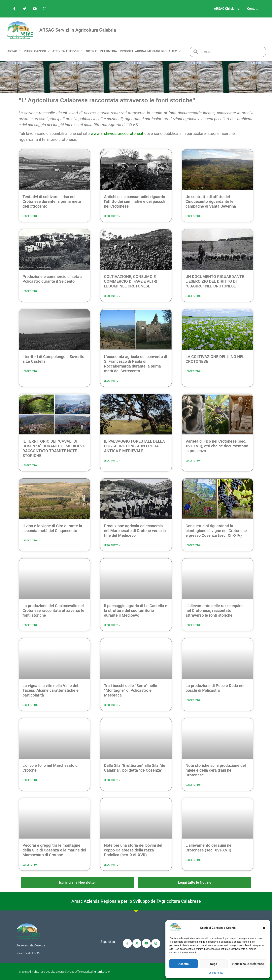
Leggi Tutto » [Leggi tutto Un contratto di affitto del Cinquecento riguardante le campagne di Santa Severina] (194, 216)
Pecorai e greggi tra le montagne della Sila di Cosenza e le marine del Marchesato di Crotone (54, 850)
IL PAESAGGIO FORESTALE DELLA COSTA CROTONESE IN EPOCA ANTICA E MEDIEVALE (134, 446)
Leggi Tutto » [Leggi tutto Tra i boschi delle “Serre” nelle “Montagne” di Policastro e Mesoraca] (112, 705)
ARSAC (14, 51)
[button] (264, 928)
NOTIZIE (91, 51)
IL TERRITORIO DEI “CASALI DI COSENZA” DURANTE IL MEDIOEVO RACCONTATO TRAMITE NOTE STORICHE (54, 448)
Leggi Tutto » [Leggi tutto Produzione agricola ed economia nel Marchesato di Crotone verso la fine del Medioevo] (112, 545)
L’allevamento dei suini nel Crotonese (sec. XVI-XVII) (209, 848)
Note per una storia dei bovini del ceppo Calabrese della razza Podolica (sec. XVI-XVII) (133, 850)
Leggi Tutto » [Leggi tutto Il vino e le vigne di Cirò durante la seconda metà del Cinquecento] (31, 541)
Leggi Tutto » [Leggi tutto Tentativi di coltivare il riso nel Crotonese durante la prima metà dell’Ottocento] (31, 216)
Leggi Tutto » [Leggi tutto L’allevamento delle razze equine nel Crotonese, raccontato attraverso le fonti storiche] (194, 625)
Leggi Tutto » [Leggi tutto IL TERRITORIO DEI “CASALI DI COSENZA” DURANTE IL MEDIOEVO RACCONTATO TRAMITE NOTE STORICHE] (31, 465)
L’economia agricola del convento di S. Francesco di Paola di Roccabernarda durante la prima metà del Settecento (136, 364)
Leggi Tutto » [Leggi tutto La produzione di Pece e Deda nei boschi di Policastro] (194, 700)
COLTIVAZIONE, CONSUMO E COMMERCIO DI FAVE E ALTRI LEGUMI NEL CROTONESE (131, 281)
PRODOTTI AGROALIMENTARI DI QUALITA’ (150, 51)
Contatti (253, 9)
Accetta (184, 964)
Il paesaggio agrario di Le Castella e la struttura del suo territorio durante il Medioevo (136, 610)
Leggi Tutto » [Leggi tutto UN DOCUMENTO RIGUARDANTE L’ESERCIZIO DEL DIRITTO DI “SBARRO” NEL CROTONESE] (194, 296)
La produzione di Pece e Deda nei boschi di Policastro (215, 688)
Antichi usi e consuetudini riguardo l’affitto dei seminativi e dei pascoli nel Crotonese (135, 201)
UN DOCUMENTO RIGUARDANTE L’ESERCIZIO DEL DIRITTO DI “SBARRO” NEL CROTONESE (215, 281)
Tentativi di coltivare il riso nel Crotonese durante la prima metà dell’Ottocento (52, 201)
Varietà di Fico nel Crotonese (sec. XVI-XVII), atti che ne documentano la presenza (217, 446)
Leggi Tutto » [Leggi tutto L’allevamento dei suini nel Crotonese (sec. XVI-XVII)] (194, 860)
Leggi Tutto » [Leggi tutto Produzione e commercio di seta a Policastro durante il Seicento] (31, 291)
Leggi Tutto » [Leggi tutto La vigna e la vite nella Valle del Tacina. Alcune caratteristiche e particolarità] (31, 705)
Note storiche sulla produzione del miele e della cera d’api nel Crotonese (216, 770)
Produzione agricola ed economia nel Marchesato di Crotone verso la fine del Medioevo (135, 531)
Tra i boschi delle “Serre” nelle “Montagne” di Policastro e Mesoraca (131, 690)
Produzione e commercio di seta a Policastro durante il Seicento (52, 279)
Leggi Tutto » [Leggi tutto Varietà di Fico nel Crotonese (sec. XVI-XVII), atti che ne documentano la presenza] (194, 461)
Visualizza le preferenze (248, 964)
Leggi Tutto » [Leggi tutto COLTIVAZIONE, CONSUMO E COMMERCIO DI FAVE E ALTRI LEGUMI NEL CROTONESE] (112, 296)
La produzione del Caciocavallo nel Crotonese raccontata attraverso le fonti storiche (53, 610)
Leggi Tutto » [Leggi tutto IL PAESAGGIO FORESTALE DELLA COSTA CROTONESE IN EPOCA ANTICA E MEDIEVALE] (112, 461)
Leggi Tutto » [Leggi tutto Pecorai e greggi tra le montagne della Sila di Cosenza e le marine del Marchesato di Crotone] (31, 865)
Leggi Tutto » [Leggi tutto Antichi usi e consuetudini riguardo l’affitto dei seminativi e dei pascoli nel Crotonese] (112, 216)
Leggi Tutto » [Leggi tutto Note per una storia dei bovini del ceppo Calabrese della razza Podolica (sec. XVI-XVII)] (112, 865)
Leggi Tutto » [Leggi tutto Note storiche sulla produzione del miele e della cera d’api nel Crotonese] (194, 785)
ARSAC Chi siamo (227, 9)
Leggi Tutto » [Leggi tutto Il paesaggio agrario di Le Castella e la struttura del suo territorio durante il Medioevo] (112, 625)
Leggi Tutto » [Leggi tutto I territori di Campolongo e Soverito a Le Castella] (31, 371)
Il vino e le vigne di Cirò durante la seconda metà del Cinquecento (52, 528)
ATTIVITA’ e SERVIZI (68, 51)
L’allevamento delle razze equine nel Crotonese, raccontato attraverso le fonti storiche (215, 610)
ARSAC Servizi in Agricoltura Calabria (78, 30)
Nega (214, 964)
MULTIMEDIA (108, 51)
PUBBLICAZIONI (37, 51)
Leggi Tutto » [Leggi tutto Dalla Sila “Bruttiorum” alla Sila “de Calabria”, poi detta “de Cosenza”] (112, 780)
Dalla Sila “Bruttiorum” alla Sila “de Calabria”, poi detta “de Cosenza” (135, 768)
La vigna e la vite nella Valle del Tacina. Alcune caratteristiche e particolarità (51, 690)
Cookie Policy (216, 973)
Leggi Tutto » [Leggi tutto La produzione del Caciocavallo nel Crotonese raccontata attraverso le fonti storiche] (31, 625)
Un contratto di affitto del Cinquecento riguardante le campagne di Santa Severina (211, 201)
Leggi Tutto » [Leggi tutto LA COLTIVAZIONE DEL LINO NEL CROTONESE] (194, 371)
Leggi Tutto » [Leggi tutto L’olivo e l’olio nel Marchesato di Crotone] (31, 780)
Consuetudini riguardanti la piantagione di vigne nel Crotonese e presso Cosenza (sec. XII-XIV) (216, 531)
